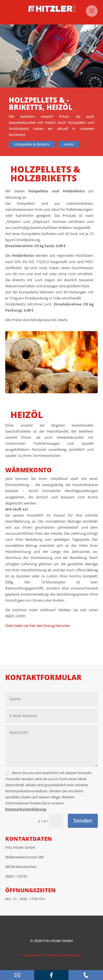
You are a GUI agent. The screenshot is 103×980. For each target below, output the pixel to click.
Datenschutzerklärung (26, 809)
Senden (83, 821)
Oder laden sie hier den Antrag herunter (38, 626)
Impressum (32, 955)
